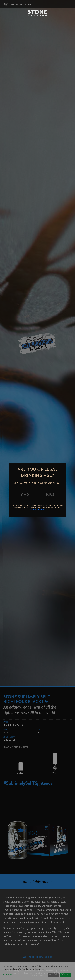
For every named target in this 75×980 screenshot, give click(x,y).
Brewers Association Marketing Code (46, 971)
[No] (50, 495)
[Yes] (25, 495)
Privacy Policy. (38, 509)
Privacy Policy (38, 975)
